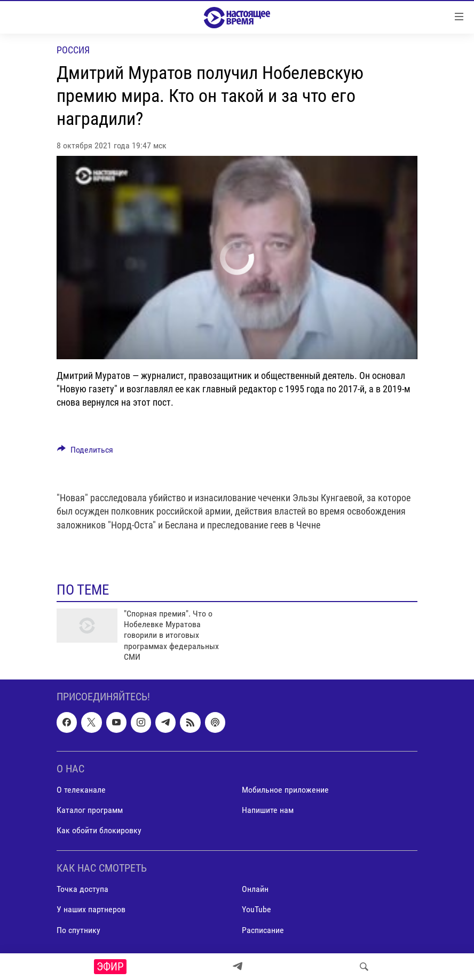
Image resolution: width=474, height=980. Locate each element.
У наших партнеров (91, 909)
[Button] (85, 452)
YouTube (256, 909)
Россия (73, 50)
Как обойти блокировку (99, 830)
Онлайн (255, 889)
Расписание (263, 930)
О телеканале (81, 790)
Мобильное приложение (285, 790)
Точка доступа (82, 889)
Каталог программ (90, 810)
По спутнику (78, 930)
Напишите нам (268, 810)
